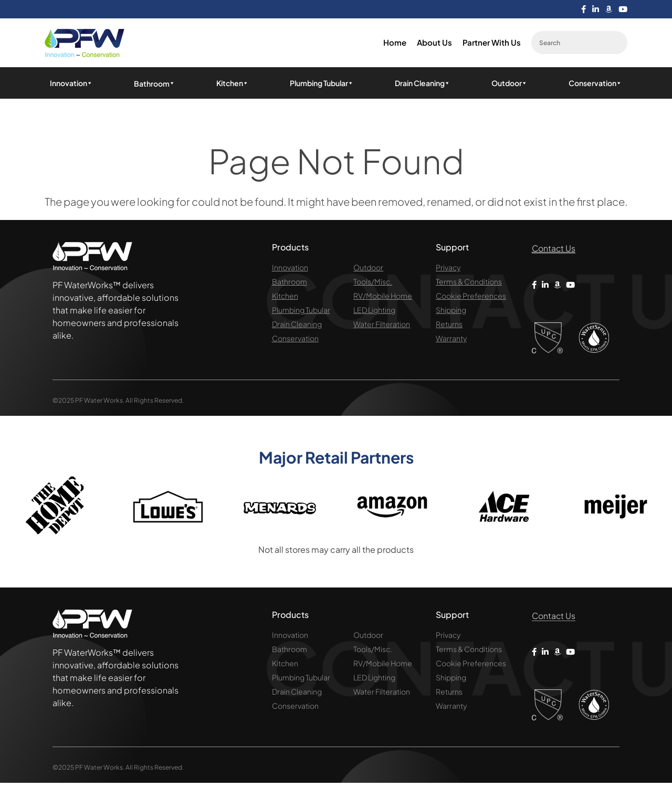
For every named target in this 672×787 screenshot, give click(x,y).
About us (434, 44)
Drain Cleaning (423, 84)
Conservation (595, 84)
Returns (449, 326)
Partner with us (492, 44)
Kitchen (233, 84)
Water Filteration (382, 326)
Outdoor (510, 84)
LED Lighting (374, 311)
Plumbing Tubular (322, 84)
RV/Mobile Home (383, 297)
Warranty (451, 340)
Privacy (448, 269)
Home (395, 44)
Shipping (451, 311)
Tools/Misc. (373, 283)
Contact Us (557, 250)
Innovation (71, 84)
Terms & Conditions (469, 283)
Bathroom (290, 283)
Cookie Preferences (471, 297)
